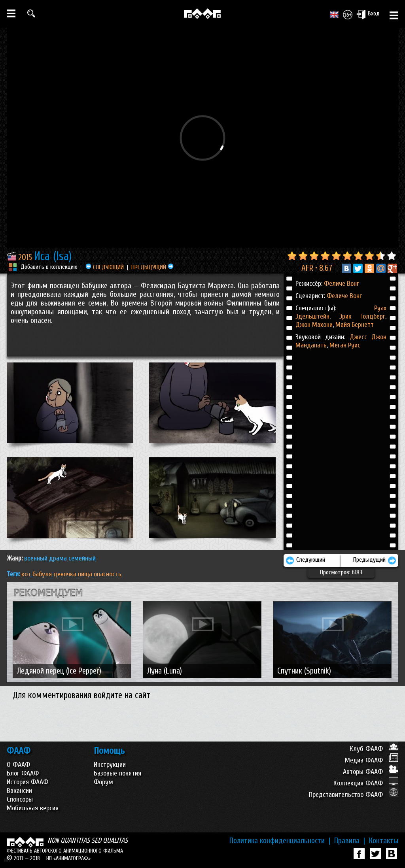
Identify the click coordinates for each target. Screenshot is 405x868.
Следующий (305, 560)
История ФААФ (27, 782)
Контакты (384, 841)
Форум (103, 782)
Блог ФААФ (23, 773)
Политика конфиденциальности (280, 841)
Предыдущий (375, 560)
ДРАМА (58, 558)
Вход (368, 14)
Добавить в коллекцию (49, 267)
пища (85, 574)
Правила (350, 841)
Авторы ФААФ (371, 772)
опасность (108, 574)
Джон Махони (314, 325)
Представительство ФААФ (354, 795)
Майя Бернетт (354, 325)
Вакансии (19, 791)
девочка (65, 574)
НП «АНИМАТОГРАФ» (68, 858)
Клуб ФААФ (374, 749)
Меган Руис (345, 345)
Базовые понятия (117, 773)
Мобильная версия (33, 808)
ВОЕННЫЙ (36, 558)
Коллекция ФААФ (366, 783)
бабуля (42, 574)
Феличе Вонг (342, 284)
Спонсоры (20, 799)
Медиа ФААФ (372, 760)
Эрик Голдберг (358, 316)
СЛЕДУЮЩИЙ (105, 267)
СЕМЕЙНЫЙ (82, 558)
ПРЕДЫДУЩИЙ (152, 267)
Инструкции (110, 765)
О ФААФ (18, 765)
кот (26, 574)
